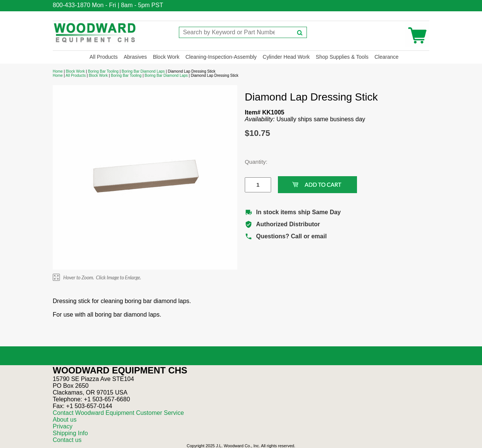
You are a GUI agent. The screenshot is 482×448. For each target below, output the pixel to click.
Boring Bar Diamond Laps (143, 71)
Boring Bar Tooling (103, 71)
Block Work (166, 57)
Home (58, 71)
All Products (104, 57)
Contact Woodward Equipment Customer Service (118, 413)
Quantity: (252, 162)
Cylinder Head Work (286, 57)
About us (65, 420)
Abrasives (135, 57)
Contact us (67, 440)
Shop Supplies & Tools (342, 57)
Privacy (63, 426)
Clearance (386, 57)
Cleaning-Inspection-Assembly (221, 57)
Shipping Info (70, 433)
